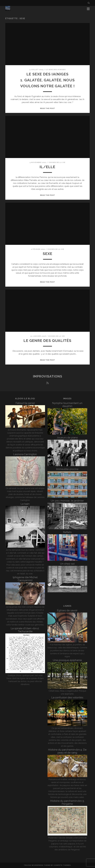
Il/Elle (47, 167)
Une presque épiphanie (67, 660)
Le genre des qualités (47, 341)
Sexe (48, 254)
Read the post (47, 108)
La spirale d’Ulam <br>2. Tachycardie (25, 630)
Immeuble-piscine (67, 469)
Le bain (25, 504)
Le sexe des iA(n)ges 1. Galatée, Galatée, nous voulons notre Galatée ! (48, 80)
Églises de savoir (67, 610)
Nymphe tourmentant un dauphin (67, 405)
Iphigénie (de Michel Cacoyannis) (25, 579)
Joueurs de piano (67, 438)
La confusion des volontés (67, 697)
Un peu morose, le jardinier (67, 501)
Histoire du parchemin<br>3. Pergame (67, 802)
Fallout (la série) (25, 403)
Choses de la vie (57, 162)
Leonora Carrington (25, 454)
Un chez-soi (67, 564)
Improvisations (48, 376)
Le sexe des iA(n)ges (56, 70)
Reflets (67, 532)
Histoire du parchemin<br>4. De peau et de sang (67, 751)
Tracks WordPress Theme (37, 865)
